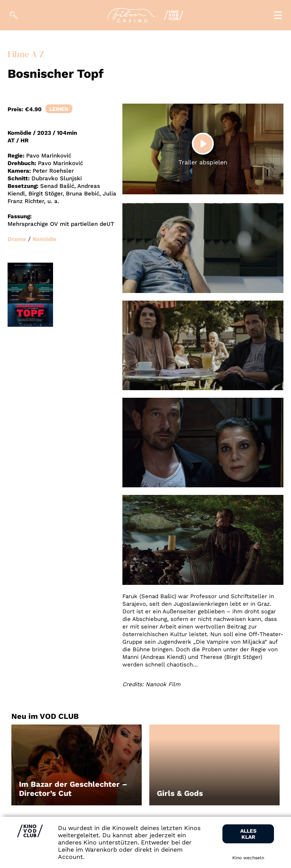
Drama (17, 239)
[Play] (203, 143)
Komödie (45, 239)
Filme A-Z (26, 54)
